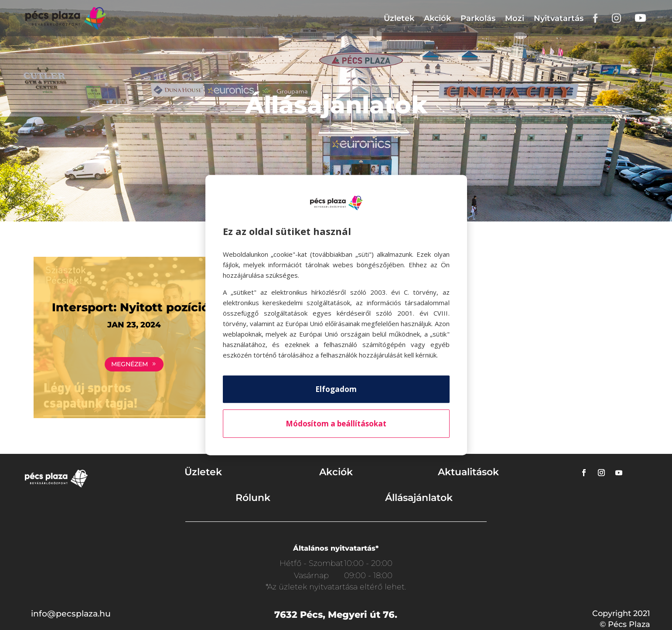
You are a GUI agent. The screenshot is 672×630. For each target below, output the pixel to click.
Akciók (437, 18)
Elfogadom (336, 389)
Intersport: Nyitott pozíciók (134, 307)
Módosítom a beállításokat (336, 424)
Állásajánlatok (419, 498)
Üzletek (399, 18)
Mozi (515, 18)
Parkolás (478, 18)
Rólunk (253, 498)
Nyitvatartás (559, 18)
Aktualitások (468, 472)
